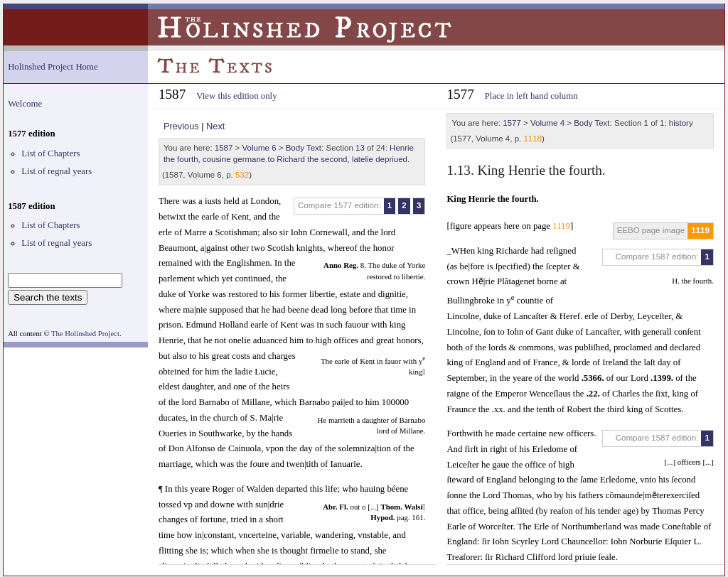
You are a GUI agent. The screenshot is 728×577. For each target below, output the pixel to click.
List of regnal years (57, 171)
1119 (700, 230)
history (681, 123)
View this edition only (236, 96)
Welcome (25, 104)
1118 (532, 139)
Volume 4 (547, 123)
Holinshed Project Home (53, 67)
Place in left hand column (531, 96)
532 (242, 175)
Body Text (304, 148)
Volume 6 (259, 148)
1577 (512, 123)
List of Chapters (50, 153)
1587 (224, 148)
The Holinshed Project (85, 334)
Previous (181, 126)
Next (215, 126)
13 (360, 148)
